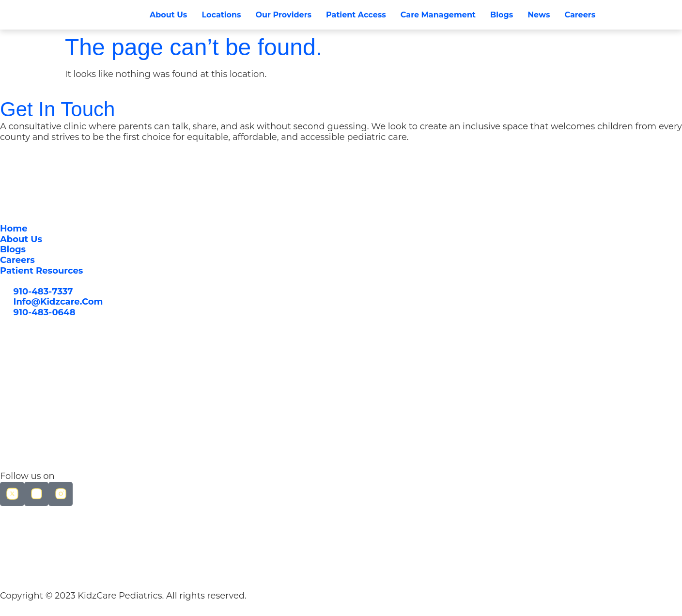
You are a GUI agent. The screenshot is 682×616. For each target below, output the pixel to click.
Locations (221, 15)
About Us (168, 15)
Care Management (438, 15)
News (539, 15)
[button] (621, 15)
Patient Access (356, 15)
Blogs (502, 15)
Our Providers (284, 15)
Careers (580, 15)
